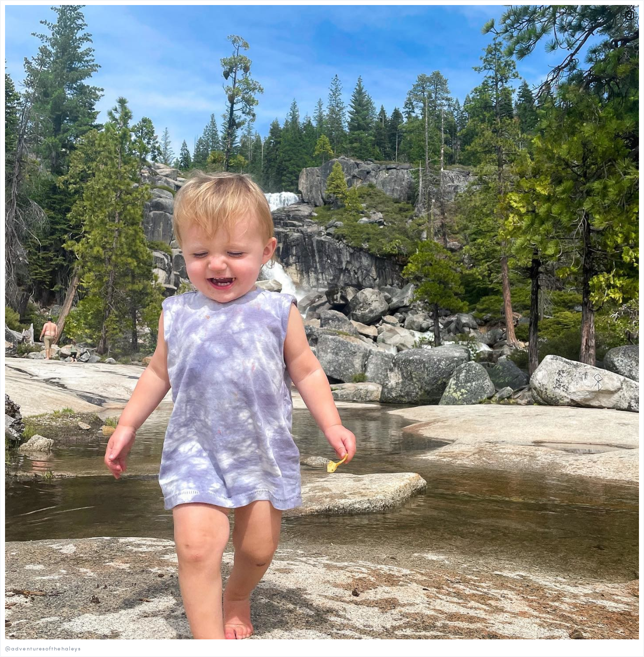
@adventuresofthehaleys (43, 648)
